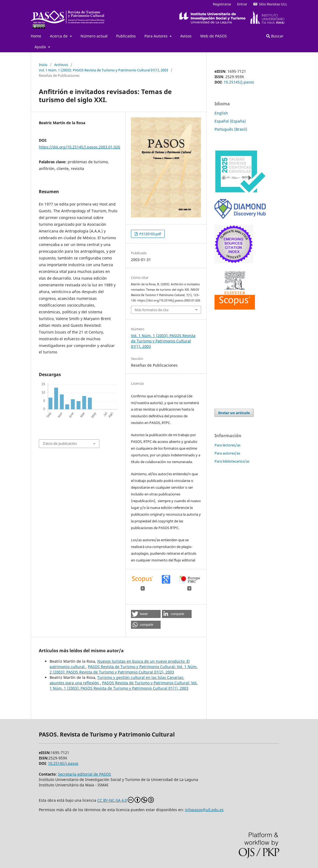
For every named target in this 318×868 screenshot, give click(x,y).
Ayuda (41, 47)
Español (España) (230, 121)
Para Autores (157, 36)
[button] (146, 614)
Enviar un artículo (234, 413)
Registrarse (222, 4)
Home (36, 36)
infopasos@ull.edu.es (204, 810)
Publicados (126, 36)
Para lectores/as (227, 445)
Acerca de (59, 36)
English (221, 113)
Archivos (61, 65)
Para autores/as (227, 453)
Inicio (43, 65)
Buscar (275, 36)
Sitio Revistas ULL (270, 4)
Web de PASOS (214, 36)
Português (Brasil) (231, 129)
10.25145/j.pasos (239, 82)
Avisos (186, 36)
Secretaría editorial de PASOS (84, 774)
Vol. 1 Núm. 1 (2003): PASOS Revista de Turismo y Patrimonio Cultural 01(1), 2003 (103, 70)
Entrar (242, 4)
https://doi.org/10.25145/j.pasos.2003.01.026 (80, 147)
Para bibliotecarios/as (232, 461)
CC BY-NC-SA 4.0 (126, 800)
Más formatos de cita (152, 310)
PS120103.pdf (150, 234)
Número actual (94, 36)
